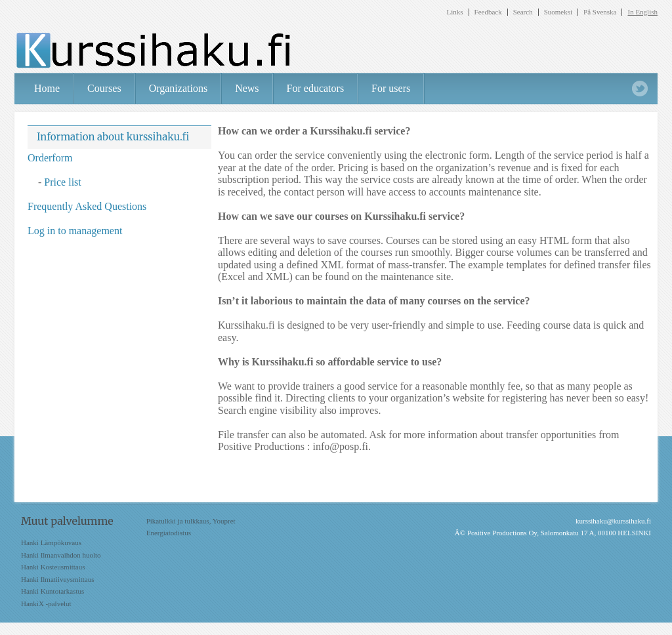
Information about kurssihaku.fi (113, 137)
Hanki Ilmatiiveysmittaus (58, 579)
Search (523, 12)
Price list (62, 182)
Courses (104, 88)
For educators (316, 88)
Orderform (50, 158)
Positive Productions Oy (502, 533)
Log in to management (75, 231)
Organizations (178, 88)
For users (391, 88)
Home (47, 88)
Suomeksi (558, 12)
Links (454, 12)
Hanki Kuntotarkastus (52, 591)
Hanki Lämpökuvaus (51, 543)
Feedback (488, 12)
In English (642, 12)
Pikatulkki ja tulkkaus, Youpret (191, 521)
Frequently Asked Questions (87, 206)
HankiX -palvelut (46, 604)
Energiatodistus (169, 533)
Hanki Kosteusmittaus (53, 567)
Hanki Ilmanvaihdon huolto (61, 555)
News (247, 88)
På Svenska (600, 12)
